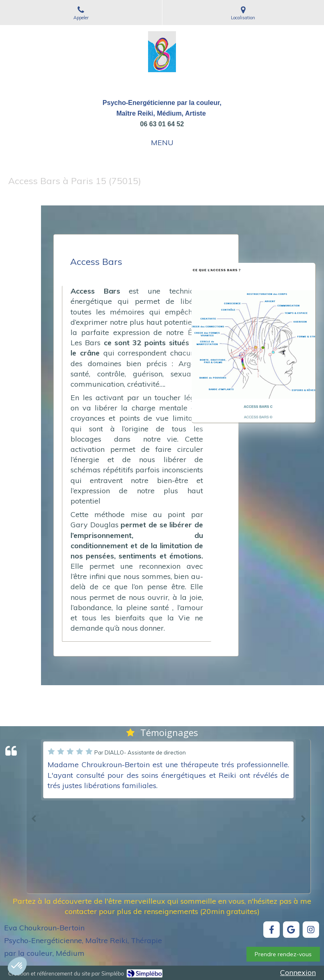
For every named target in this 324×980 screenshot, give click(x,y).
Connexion (298, 972)
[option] (168, 770)
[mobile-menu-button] (162, 143)
